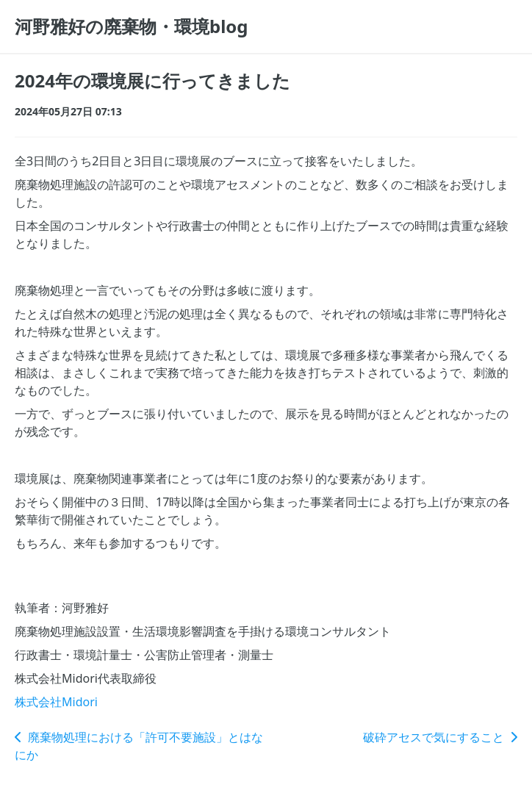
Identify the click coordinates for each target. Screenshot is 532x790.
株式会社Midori (56, 702)
